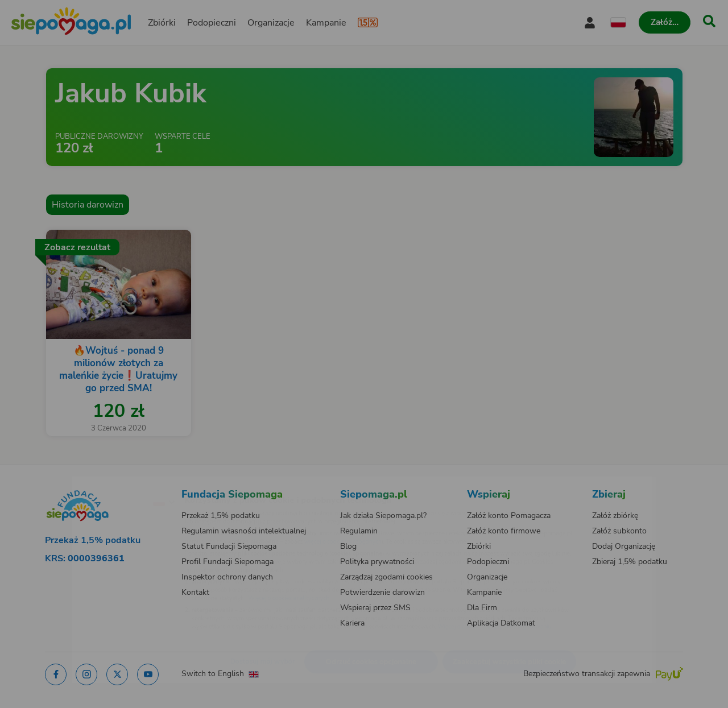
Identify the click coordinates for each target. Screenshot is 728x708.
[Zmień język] (114, 483)
